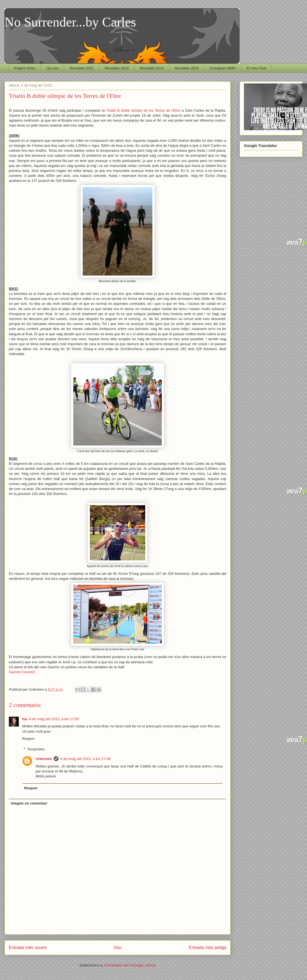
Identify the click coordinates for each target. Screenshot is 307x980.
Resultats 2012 (82, 68)
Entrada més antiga (208, 948)
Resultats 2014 (152, 68)
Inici (118, 948)
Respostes (36, 749)
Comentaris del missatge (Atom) (130, 965)
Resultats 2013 (117, 68)
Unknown (44, 759)
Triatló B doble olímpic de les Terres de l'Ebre (144, 110)
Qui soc (53, 68)
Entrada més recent (28, 948)
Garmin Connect (22, 672)
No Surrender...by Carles (70, 22)
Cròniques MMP (223, 68)
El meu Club (257, 68)
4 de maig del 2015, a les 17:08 (85, 759)
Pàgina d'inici (25, 68)
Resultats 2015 (187, 68)
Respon (28, 739)
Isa (25, 719)
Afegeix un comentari (29, 803)
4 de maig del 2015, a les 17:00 (54, 719)
